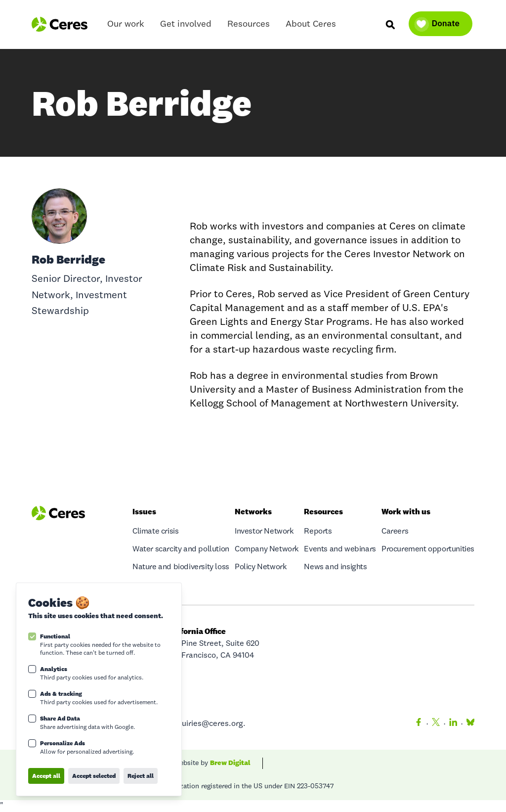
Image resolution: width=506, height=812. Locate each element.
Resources (249, 26)
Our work (126, 26)
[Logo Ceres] (60, 24)
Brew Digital (230, 763)
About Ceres (311, 26)
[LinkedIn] (453, 724)
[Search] (390, 24)
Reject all (141, 776)
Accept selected (94, 776)
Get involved (186, 26)
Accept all (46, 776)
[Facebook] (419, 724)
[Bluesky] (468, 724)
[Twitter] (436, 724)
